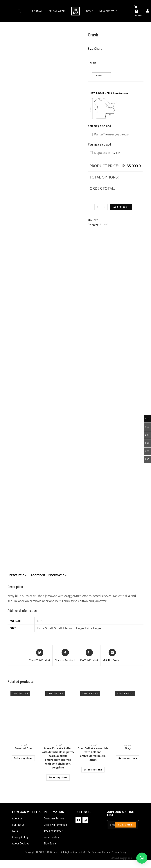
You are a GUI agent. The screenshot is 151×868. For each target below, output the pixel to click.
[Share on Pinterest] (89, 655)
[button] (142, 858)
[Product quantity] (98, 207)
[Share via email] (112, 655)
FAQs (15, 831)
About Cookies (21, 844)
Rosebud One (23, 748)
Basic (90, 11)
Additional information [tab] (49, 575)
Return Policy (52, 837)
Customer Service (54, 818)
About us (17, 818)
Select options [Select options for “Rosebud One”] (23, 758)
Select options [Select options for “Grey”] (128, 758)
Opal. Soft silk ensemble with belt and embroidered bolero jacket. (93, 754)
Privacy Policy (20, 837)
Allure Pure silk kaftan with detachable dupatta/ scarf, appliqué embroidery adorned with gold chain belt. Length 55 (58, 758)
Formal (37, 11)
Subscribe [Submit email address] (125, 825)
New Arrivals (108, 11)
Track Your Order (53, 831)
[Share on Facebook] (65, 655)
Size (93, 63)
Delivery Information (55, 825)
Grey (128, 748)
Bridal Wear (57, 11)
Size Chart (95, 49)
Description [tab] (18, 575)
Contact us (18, 825)
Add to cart (121, 207)
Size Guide (50, 844)
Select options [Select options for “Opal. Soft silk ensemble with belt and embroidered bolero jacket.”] (93, 770)
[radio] (101, 75)
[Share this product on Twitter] (40, 655)
